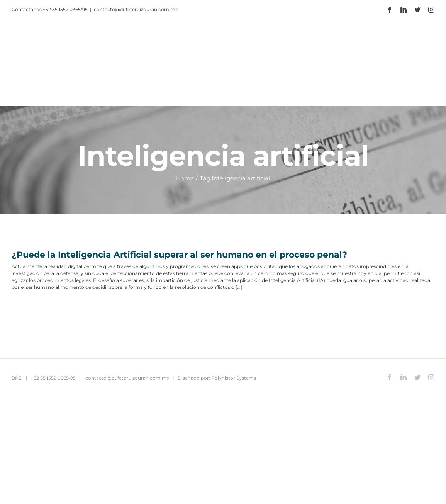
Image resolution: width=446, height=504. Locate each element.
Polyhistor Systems (234, 378)
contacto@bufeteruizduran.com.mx (136, 9)
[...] (239, 287)
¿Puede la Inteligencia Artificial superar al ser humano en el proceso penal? (181, 255)
